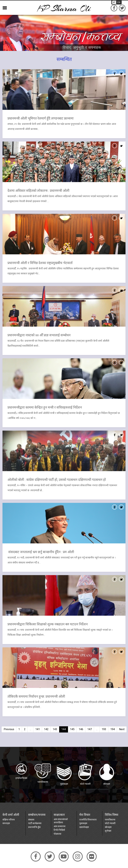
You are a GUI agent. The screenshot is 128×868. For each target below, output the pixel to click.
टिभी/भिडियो (59, 830)
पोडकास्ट (57, 833)
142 (46, 729)
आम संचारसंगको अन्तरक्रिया (61, 821)
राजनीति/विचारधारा (88, 819)
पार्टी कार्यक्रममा (35, 823)
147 (90, 729)
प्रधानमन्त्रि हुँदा (34, 827)
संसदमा (31, 819)
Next (122, 729)
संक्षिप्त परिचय (9, 819)
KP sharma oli (64, 8)
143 (55, 729)
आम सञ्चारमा (60, 826)
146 (81, 729)
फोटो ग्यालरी (110, 823)
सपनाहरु (6, 823)
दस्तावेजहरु (84, 827)
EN (119, 2)
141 (38, 729)
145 (72, 729)
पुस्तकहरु (83, 823)
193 (104, 729)
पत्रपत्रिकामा (110, 819)
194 (113, 729)
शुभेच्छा (108, 831)
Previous (9, 729)
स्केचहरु (108, 827)
